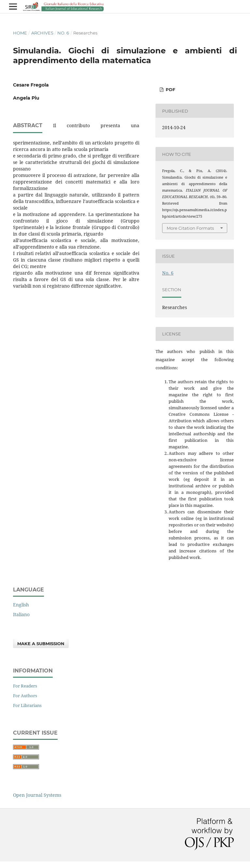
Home (20, 33)
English (21, 605)
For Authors (25, 696)
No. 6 (63, 33)
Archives (42, 33)
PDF (170, 89)
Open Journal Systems (37, 795)
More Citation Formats (190, 228)
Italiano (21, 614)
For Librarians (27, 705)
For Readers (25, 686)
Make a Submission (41, 644)
